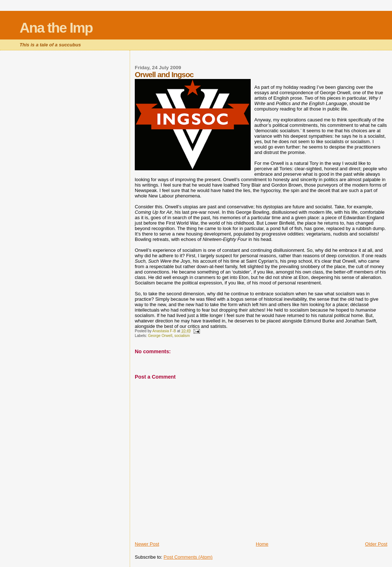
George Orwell (160, 336)
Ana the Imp (56, 28)
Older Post (376, 544)
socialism (182, 336)
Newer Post (147, 544)
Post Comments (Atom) (188, 557)
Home (262, 544)
